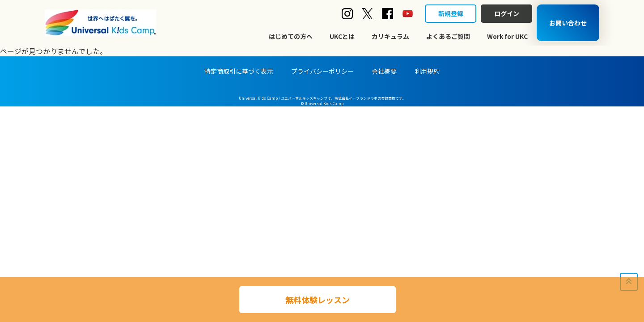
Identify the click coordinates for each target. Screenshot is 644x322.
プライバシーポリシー (322, 71)
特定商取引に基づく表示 (239, 71)
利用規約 (427, 71)
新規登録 (451, 13)
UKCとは (342, 36)
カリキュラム (390, 36)
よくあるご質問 (448, 36)
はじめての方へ (291, 36)
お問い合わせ (568, 23)
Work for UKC (507, 36)
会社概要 (384, 71)
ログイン (507, 13)
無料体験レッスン (318, 300)
